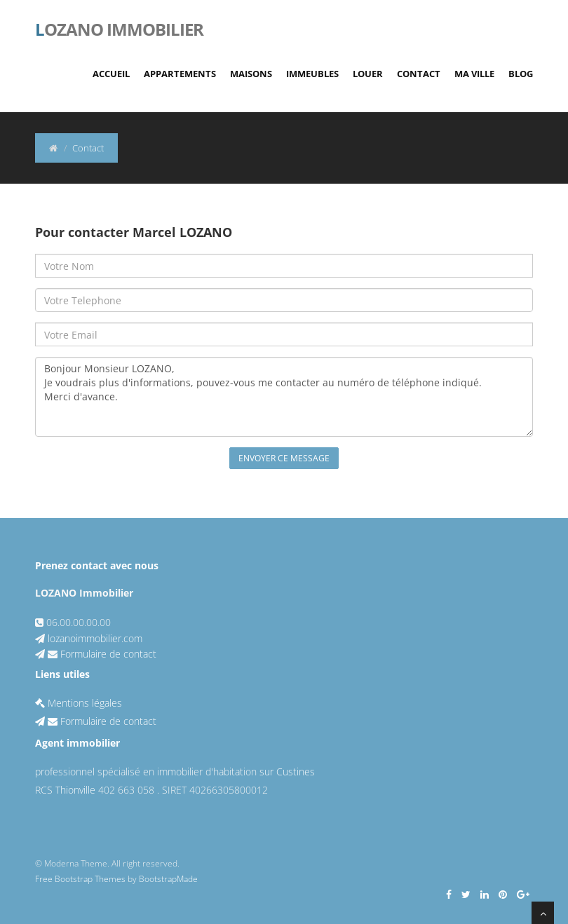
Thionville (75, 790)
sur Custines (287, 772)
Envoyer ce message (284, 458)
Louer (368, 74)
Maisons (251, 74)
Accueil (111, 74)
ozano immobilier (119, 28)
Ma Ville (474, 74)
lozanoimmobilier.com (95, 638)
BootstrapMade (168, 879)
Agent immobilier (77, 743)
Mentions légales (79, 703)
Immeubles (312, 74)
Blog (521, 74)
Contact (419, 74)
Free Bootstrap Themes (80, 879)
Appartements (180, 74)
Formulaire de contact (108, 654)
